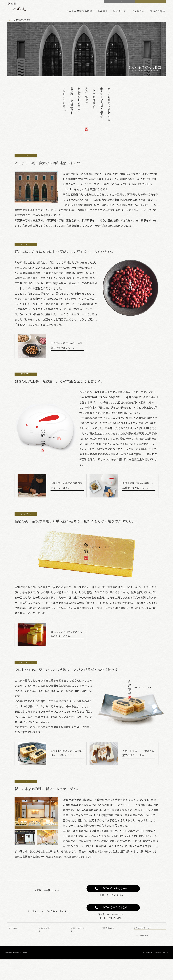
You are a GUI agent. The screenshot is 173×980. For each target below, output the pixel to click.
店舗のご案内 (158, 11)
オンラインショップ (151, 933)
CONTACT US (121, 3)
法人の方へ (138, 11)
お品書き (103, 11)
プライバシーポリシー (114, 937)
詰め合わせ (120, 11)
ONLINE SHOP (152, 3)
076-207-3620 (115, 908)
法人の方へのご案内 (81, 947)
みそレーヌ (45, 937)
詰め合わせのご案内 (81, 942)
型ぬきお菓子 (46, 956)
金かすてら (45, 947)
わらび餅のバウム (49, 951)
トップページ (15, 932)
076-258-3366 (115, 889)
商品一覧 (44, 932)
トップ (10, 20)
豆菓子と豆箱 (46, 942)
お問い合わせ (110, 932)
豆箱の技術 (77, 937)
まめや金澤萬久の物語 (79, 11)
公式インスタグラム (145, 946)
